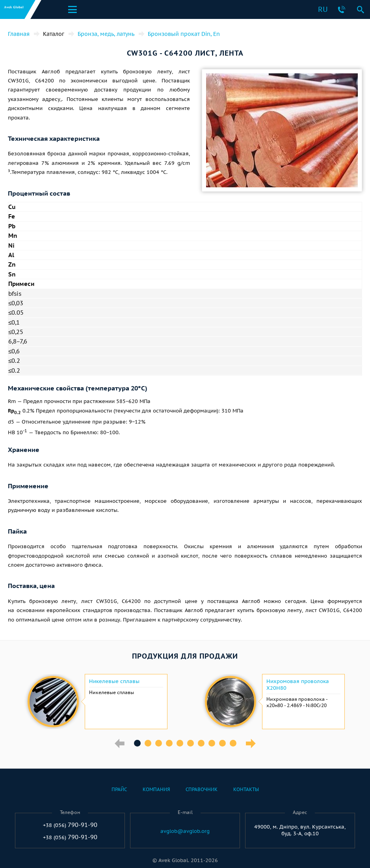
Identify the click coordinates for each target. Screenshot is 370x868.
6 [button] (191, 743)
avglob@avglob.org (185, 831)
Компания (156, 789)
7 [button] (201, 743)
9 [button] (222, 743)
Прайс (119, 789)
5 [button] (180, 743)
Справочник (202, 789)
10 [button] (233, 743)
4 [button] (169, 743)
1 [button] (137, 743)
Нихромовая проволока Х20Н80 (298, 685)
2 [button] (148, 743)
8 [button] (212, 743)
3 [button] (159, 743)
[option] (97, 702)
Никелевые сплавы (114, 681)
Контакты (246, 789)
